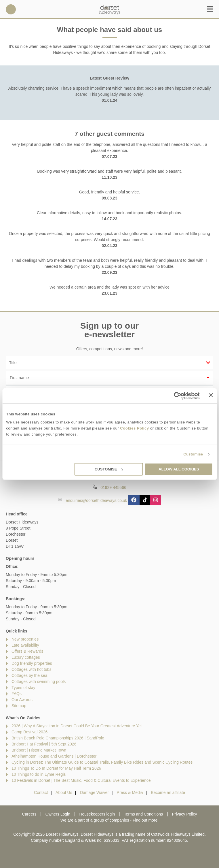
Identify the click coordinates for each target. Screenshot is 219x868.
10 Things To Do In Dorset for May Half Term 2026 (56, 768)
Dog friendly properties (32, 663)
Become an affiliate (168, 792)
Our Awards (22, 700)
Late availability (25, 645)
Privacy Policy (184, 814)
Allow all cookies (179, 469)
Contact (41, 792)
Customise (193, 454)
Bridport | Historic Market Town (39, 750)
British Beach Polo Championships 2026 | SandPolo (58, 738)
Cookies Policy (134, 428)
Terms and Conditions (143, 814)
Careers (29, 814)
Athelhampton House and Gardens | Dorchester (54, 756)
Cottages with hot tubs (32, 669)
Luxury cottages (26, 657)
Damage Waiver (94, 792)
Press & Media (130, 792)
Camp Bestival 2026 (29, 732)
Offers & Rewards (27, 651)
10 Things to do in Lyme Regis (39, 774)
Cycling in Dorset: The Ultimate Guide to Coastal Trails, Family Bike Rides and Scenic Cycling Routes (102, 762)
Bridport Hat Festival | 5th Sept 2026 (44, 744)
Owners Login (58, 814)
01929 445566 (11, 9)
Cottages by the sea (29, 675)
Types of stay (23, 688)
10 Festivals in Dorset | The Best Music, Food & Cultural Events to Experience (81, 780)
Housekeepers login (97, 814)
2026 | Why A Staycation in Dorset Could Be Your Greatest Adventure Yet (77, 726)
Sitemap (19, 706)
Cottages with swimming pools (39, 681)
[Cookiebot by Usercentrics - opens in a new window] (175, 396)
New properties (25, 639)
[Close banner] (211, 395)
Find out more (145, 820)
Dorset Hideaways (110, 9)
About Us (64, 792)
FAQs (17, 694)
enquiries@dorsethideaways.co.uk (96, 500)
